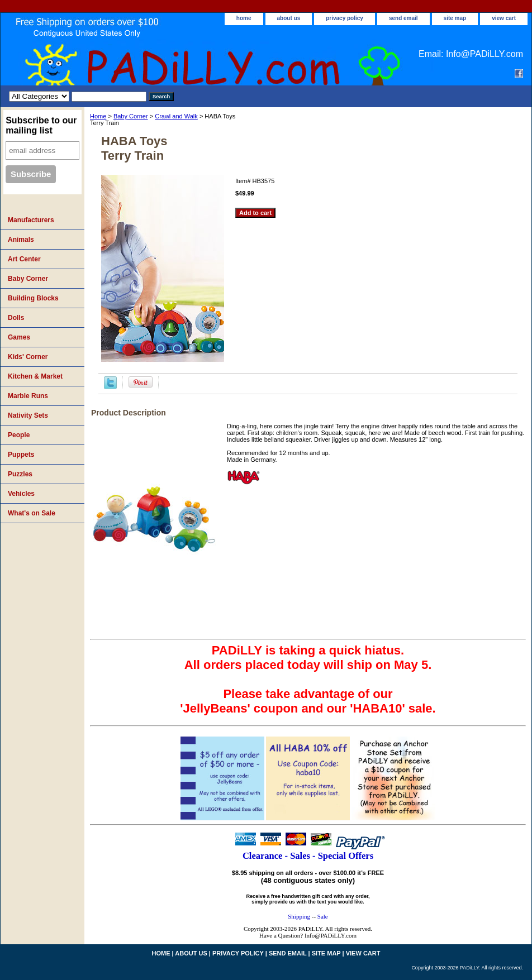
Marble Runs (28, 396)
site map (455, 18)
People (19, 435)
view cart (504, 18)
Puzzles (20, 474)
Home (98, 116)
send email (403, 18)
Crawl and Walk (176, 116)
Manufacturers (31, 220)
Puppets (21, 455)
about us (289, 18)
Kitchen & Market (35, 376)
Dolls (16, 318)
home (244, 18)
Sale (323, 916)
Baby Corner (131, 116)
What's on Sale (32, 513)
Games (19, 337)
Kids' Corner (28, 357)
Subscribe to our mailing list (41, 125)
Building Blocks (33, 298)
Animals (21, 240)
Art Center (24, 259)
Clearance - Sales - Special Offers (308, 856)
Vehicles (21, 494)
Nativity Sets (28, 415)
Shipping (299, 916)
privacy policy (345, 18)
